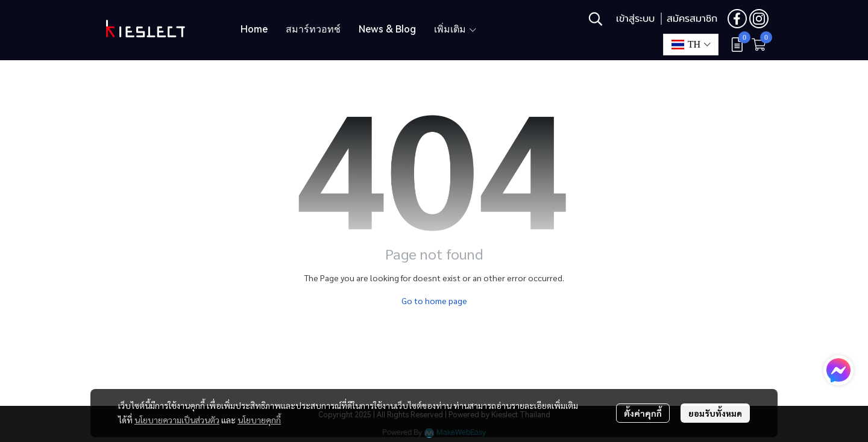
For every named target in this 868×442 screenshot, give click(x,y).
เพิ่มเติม (456, 29)
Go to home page (434, 300)
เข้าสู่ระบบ (635, 19)
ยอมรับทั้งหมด (715, 413)
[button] (596, 19)
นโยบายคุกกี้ (259, 420)
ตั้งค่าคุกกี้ (643, 413)
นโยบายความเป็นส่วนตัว (177, 420)
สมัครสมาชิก (692, 19)
